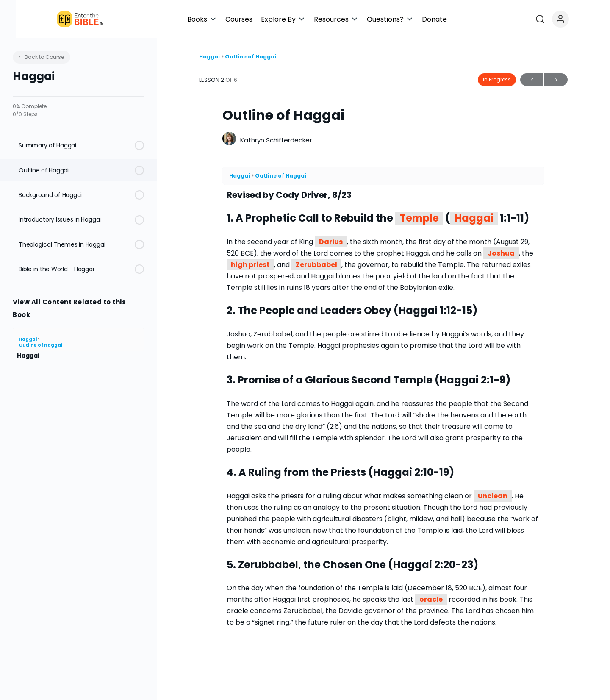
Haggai (28, 339)
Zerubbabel (316, 265)
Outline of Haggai (40, 345)
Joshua (501, 253)
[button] (272, 19)
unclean (493, 496)
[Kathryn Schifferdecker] (229, 140)
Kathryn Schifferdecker (276, 140)
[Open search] (577, 19)
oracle (431, 599)
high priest (250, 265)
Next (556, 80)
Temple (419, 218)
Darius (331, 242)
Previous (532, 80)
